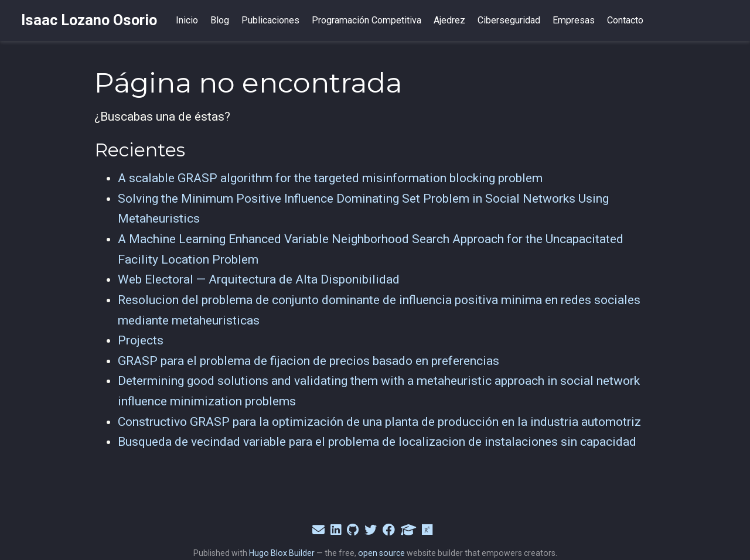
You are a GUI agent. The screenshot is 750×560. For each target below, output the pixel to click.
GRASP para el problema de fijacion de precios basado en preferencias (308, 361)
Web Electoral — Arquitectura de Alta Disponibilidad (259, 279)
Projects (141, 340)
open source (381, 553)
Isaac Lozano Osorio (89, 20)
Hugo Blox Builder (282, 553)
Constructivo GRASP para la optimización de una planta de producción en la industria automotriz (379, 422)
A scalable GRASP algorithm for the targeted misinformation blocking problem (330, 178)
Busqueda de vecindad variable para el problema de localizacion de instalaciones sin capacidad (377, 442)
